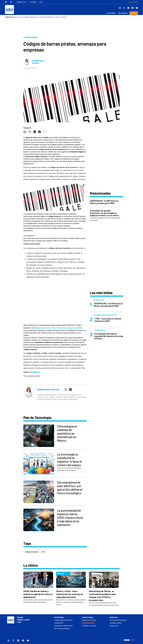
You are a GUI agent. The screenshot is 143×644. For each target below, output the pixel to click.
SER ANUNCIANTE (88, 623)
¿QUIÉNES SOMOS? (116, 623)
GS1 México (35, 372)
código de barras (32, 552)
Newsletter (22, 2)
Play (41, 2)
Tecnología (30, 37)
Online (20, 618)
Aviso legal (114, 626)
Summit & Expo (23, 620)
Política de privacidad (118, 620)
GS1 (43, 552)
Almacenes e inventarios (64, 626)
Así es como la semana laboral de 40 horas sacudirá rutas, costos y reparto (41, 17)
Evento (134, 13)
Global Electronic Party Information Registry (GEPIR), (59, 328)
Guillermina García (38, 62)
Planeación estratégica (63, 620)
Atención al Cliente (89, 626)
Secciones (111, 13)
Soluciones (123, 13)
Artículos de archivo (62, 629)
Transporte (59, 623)
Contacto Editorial (89, 620)
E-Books (33, 2)
